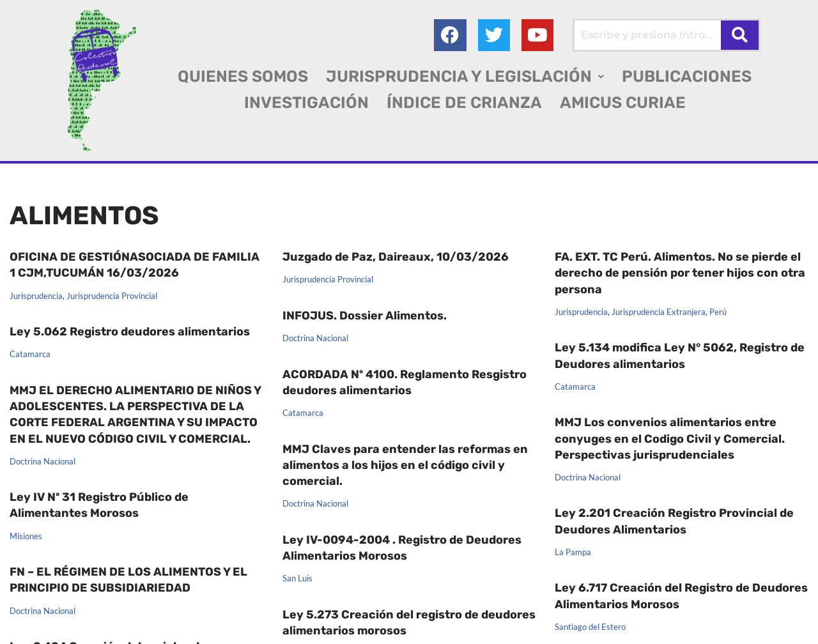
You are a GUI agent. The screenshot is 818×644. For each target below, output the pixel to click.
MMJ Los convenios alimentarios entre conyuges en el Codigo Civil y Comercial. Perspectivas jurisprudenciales (670, 438)
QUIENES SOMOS (243, 76)
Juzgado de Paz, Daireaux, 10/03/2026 (396, 257)
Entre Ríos (28, 625)
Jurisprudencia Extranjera (659, 312)
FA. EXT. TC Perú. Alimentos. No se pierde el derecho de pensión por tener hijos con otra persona (680, 273)
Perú (718, 312)
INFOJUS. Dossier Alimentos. (365, 316)
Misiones (26, 489)
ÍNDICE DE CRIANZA (464, 103)
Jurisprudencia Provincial (112, 296)
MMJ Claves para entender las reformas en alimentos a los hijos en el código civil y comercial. (405, 465)
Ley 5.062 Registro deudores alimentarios (130, 332)
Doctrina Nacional (315, 339)
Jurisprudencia (36, 296)
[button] (465, 76)
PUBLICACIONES (687, 76)
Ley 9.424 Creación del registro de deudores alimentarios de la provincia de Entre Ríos (126, 586)
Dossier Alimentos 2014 (515, 583)
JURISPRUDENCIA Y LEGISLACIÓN (465, 76)
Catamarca (30, 355)
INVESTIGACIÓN (306, 103)
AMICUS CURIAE (623, 103)
